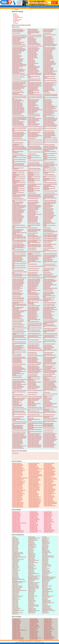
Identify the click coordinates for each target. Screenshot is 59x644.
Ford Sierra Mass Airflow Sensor (18, 284)
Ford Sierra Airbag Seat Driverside (34, 49)
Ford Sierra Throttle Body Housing (49, 384)
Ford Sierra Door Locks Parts (17, 474)
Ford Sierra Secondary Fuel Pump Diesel (35, 335)
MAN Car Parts (45, 575)
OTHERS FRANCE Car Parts (47, 589)
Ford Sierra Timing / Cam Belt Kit (33, 388)
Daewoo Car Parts (45, 546)
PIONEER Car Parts (32, 592)
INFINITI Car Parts (31, 561)
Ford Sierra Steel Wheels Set (33, 362)
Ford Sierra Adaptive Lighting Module (19, 38)
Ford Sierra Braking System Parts (50, 469)
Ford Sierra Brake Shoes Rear (18, 91)
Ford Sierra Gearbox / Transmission (34, 224)
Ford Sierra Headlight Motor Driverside (19, 240)
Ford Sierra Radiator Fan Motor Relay (50, 307)
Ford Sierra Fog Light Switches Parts (19, 481)
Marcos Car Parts (15, 576)
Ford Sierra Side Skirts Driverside (33, 344)
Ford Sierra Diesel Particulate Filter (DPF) (35, 136)
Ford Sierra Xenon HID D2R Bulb (49, 447)
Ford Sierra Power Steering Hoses (34, 298)
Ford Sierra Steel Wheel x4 (48, 360)
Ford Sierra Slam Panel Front (33, 347)
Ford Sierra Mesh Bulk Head (48, 284)
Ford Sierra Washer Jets (32, 406)
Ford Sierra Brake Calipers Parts (18, 468)
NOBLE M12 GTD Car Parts (17, 586)
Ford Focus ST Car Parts (48, 520)
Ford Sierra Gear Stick (16, 224)
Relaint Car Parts (15, 595)
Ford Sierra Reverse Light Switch (18, 312)
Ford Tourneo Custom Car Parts (18, 532)
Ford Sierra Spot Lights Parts (49, 496)
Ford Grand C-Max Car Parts (49, 522)
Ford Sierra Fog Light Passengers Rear (34, 206)
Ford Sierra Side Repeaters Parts (49, 493)
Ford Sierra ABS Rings (47, 33)
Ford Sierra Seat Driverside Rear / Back (50, 322)
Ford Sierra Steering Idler (17, 366)
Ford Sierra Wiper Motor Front (18, 442)
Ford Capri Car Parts (16, 513)
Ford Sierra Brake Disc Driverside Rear (50, 83)
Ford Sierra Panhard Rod (32, 292)
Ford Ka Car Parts (47, 523)
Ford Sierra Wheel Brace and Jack (49, 415)
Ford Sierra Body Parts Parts (49, 467)
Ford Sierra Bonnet (16, 68)
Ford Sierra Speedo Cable (17, 354)
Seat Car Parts (45, 598)
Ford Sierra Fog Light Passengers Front (19, 206)
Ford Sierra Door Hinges (32, 154)
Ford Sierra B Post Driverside (17, 63)
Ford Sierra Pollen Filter (17, 296)
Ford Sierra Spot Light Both (32, 357)
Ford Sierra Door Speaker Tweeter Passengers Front (18, 174)
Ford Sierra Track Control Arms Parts (35, 501)
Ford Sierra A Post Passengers (18, 31)
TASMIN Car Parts (31, 604)
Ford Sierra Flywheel (47, 204)
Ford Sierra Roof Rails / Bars (33, 314)
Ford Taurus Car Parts (33, 530)
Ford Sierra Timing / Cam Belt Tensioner (50, 388)
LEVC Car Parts (31, 571)
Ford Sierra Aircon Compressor (33, 50)
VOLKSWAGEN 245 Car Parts (47, 609)
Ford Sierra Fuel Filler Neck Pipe (18, 212)
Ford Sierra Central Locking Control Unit (50, 106)
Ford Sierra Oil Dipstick (16, 287)
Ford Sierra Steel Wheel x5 (17, 362)
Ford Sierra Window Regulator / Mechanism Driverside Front (48, 424)
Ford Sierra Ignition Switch (17, 260)
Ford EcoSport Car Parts (34, 514)
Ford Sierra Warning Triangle (48, 405)
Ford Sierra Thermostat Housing (49, 383)
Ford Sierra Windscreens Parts (18, 505)
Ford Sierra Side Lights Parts (34, 493)
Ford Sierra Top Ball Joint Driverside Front (20, 390)
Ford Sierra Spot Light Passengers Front (19, 358)
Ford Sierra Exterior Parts (48, 480)
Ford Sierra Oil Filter (47, 287)
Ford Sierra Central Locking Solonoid (49, 109)
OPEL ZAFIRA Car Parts (17, 588)
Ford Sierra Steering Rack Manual (18, 368)
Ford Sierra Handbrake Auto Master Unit (50, 232)
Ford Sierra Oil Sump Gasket (17, 291)
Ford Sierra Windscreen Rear (48, 432)
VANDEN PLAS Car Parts (47, 608)
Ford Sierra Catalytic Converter (18, 105)
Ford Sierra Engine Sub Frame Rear (34, 196)
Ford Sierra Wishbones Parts (34, 507)
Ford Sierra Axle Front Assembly (49, 61)
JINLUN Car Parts (31, 565)
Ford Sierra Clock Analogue (32, 112)
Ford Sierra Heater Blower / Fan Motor (34, 247)
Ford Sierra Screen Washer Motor (18, 320)
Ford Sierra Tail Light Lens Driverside (19, 382)
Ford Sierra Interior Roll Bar (17, 276)
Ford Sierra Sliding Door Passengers (34, 348)
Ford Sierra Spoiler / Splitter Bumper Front (35, 356)
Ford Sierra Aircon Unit (47, 53)
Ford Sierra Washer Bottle (17, 406)
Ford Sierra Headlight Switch (17, 243)
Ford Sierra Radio (15, 309)
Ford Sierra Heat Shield (47, 245)
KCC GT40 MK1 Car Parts (47, 566)
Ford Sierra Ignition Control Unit (33, 259)
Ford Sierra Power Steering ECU (18, 298)
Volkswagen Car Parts (32, 609)
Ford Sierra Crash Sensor (32, 123)
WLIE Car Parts (45, 612)
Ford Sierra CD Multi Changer (48, 105)
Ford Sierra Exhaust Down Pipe (48, 197)
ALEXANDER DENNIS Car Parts (34, 538)
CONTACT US (56, 8)
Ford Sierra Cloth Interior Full (17, 113)
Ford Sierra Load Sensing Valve (18, 281)
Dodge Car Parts (15, 549)
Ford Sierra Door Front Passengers (34, 146)
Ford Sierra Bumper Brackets (17, 94)
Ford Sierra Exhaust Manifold (33, 200)
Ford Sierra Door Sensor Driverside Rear (50, 165)
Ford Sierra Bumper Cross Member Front (35, 94)
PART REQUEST (37, 6)
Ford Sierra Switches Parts (48, 499)
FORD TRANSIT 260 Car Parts (18, 554)
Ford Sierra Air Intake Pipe (17, 43)
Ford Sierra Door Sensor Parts (18, 476)
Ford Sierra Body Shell (47, 67)
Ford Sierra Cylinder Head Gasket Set (19, 133)
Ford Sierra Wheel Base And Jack (49, 411)
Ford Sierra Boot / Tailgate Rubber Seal (50, 71)
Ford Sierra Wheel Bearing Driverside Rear (35, 413)
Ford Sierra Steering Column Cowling (19, 364)
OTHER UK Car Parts (16, 589)
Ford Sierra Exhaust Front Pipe (18, 198)
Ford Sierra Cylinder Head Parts (34, 472)
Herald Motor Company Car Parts (48, 557)
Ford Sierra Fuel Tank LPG (48, 219)
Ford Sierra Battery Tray (32, 65)
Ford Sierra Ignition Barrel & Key (33, 258)
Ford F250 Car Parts (47, 516)
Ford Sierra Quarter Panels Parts (34, 490)
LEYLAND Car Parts (32, 573)
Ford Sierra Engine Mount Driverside (19, 195)
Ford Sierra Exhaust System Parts (34, 480)
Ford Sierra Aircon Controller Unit (18, 51)
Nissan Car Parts (15, 585)
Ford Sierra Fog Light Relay (48, 206)
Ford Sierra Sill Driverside (47, 345)
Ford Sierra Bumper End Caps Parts (19, 470)
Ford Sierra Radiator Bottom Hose (49, 304)
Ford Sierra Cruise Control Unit (33, 125)
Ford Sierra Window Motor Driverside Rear (35, 422)
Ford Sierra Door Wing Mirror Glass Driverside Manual (49, 179)
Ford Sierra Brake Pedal (17, 89)
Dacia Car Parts (15, 546)
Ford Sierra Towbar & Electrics (18, 394)
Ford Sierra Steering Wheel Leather (49, 368)
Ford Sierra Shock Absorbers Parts (18, 493)
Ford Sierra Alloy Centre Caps (33, 54)
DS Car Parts (30, 549)
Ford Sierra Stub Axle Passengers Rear (50, 371)
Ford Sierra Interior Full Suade (48, 274)
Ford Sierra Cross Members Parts (50, 471)
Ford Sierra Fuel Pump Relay (48, 218)
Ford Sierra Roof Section (47, 314)
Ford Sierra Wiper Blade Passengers (49, 440)
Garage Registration (18, 20)
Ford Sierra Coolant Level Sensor (33, 121)
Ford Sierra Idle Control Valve (33, 257)
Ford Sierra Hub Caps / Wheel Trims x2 (19, 256)
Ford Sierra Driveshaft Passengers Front (35, 184)
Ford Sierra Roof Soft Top (17, 315)
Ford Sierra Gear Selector (47, 222)
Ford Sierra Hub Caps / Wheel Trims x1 (50, 255)
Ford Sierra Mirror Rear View (33, 285)
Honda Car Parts (45, 558)
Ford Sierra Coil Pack (31, 117)
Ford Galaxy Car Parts (48, 521)
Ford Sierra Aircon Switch (32, 53)
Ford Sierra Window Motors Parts (34, 503)
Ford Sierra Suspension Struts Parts (35, 499)
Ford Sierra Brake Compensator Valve (19, 83)
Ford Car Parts (31, 552)
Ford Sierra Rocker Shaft (17, 313)
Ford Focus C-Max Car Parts (35, 520)
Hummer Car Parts (45, 559)
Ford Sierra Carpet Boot (47, 103)
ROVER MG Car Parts (46, 597)
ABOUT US (31, 6)
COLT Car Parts (45, 545)
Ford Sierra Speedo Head (47, 354)
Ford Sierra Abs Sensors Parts (34, 463)
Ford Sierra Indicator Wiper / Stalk (33, 268)
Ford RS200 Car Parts (34, 527)
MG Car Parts (15, 580)
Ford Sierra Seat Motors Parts (49, 491)
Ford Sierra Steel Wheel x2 (17, 360)
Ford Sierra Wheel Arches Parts (18, 502)
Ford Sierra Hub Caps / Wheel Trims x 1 (50, 253)
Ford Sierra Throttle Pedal (32, 385)
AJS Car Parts (15, 538)
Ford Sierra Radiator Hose (17, 308)
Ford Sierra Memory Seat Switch (33, 284)
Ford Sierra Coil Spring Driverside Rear (34, 118)
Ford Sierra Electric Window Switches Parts (20, 478)
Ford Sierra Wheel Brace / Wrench (34, 415)
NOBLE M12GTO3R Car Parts (33, 587)
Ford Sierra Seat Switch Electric (49, 325)
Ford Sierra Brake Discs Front (48, 84)
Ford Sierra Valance (31, 402)
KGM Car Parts (31, 567)
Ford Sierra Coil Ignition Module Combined (20, 117)
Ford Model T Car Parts (48, 524)
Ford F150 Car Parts (33, 516)
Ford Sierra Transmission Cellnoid (18, 399)
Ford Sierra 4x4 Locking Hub (17, 29)
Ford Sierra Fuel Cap (47, 208)
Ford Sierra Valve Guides (47, 402)
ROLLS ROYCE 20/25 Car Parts (48, 596)
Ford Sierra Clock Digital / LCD (48, 112)
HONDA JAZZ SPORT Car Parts (18, 559)
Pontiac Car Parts (31, 593)
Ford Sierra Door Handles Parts (49, 473)
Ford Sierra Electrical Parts (33, 478)
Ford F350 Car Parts (16, 517)
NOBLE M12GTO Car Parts (47, 586)
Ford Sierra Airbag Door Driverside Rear (19, 46)
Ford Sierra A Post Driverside (48, 30)
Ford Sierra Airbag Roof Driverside (49, 48)
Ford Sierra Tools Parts (16, 501)
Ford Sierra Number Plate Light (33, 286)
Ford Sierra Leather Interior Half (18, 280)
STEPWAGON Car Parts (46, 600)
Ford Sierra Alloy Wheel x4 (17, 57)
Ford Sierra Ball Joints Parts (33, 467)
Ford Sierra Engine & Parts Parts (49, 478)
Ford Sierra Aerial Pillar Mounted (49, 39)
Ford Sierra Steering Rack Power (33, 368)
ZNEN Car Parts (15, 614)
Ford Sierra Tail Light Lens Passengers (34, 382)
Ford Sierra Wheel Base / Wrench (33, 411)
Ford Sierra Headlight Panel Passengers (19, 241)
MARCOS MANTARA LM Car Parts (34, 576)
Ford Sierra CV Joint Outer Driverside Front (35, 129)
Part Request (17, 16)
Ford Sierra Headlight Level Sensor (34, 238)
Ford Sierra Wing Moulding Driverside (19, 438)
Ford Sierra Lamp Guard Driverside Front (50, 276)
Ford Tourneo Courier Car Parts (49, 531)
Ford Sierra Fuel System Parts (18, 482)
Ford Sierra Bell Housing (47, 65)
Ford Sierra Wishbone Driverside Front (34, 445)
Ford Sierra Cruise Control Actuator (34, 124)
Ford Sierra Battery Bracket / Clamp (49, 64)
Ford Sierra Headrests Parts (33, 486)
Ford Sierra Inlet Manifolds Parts (34, 487)
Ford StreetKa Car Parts (17, 530)
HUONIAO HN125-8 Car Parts (33, 560)
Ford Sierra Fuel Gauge (32, 213)
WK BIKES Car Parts (32, 612)
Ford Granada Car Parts (34, 522)
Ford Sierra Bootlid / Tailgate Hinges (49, 73)
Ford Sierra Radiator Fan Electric (18, 307)
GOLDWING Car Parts (16, 556)
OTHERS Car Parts (32, 589)
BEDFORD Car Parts (46, 540)
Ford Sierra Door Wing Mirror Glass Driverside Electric (34, 179)
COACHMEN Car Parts (32, 545)
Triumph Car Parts (16, 607)
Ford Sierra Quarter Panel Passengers (19, 304)
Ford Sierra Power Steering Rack (33, 299)
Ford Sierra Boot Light (16, 72)
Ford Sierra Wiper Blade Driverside (34, 440)
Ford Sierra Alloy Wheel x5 (32, 57)
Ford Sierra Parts (15, 453)
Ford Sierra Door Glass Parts (34, 473)
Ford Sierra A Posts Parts (17, 463)
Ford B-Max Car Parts (16, 512)
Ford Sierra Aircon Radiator (48, 52)
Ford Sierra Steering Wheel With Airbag (19, 369)
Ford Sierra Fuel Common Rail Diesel (19, 210)
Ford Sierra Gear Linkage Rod (33, 222)
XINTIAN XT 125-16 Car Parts (18, 613)
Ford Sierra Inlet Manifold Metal (18, 270)
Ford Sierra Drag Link (31, 183)
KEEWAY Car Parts (16, 567)
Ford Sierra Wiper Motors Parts (18, 507)
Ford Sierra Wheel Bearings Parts (34, 502)
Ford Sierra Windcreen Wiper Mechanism (50, 418)
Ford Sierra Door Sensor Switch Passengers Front (49, 166)
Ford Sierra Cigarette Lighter (33, 111)
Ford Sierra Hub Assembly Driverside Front (20, 251)
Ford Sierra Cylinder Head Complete (34, 132)
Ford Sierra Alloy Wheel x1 (17, 55)
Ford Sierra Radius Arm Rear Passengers (20, 311)
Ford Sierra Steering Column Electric (34, 364)
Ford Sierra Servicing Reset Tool (18, 336)
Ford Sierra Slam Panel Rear (48, 347)
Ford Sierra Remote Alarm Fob (33, 311)
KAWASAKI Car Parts (32, 566)
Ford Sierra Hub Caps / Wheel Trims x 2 (19, 255)
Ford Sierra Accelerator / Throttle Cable (34, 37)
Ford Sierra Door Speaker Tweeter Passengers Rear (34, 174)
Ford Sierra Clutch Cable (17, 114)
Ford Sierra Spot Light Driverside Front (50, 357)
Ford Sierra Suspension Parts (17, 499)
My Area (16, 19)
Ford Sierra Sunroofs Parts (48, 498)
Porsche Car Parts (45, 593)
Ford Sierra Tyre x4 (46, 401)
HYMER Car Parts (45, 560)
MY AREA (53, 6)
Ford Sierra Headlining (47, 243)
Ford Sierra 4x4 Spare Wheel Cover (49, 29)
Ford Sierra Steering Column (17, 363)
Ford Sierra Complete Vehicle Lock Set (50, 120)
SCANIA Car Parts (31, 598)
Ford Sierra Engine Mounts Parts (18, 479)
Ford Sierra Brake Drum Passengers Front (20, 86)
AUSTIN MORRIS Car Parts (33, 540)
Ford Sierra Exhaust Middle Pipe (33, 202)
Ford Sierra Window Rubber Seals (49, 428)
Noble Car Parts (45, 585)
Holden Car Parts (31, 558)
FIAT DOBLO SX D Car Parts (17, 552)
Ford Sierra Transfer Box (47, 398)
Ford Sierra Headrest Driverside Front (34, 244)
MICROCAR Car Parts (46, 580)
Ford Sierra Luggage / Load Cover (33, 283)
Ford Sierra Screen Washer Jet (48, 318)
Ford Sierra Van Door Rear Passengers (50, 404)
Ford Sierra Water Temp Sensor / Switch (35, 407)
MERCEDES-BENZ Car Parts (47, 579)
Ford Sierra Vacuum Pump (17, 402)
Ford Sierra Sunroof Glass (17, 376)
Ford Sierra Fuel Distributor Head (18, 211)
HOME (28, 6)
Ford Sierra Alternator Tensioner (18, 59)
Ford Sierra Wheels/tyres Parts (18, 503)
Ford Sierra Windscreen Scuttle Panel (19, 434)
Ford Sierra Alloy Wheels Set (48, 57)
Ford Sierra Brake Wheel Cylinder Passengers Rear (33, 93)
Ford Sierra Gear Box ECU (32, 221)
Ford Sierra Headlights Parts (17, 486)
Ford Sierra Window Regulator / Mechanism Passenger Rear (48, 426)
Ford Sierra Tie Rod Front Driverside (34, 386)
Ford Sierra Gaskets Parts (48, 482)
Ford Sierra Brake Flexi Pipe (48, 86)
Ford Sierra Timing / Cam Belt (18, 388)
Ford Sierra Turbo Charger (48, 399)
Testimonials (17, 21)
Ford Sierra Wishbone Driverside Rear (50, 445)
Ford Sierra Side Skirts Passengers (49, 344)
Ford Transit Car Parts (33, 532)
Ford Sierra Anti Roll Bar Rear (18, 60)
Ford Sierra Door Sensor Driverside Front (35, 165)
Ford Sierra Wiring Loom (17, 445)
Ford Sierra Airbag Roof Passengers (19, 49)
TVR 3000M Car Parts (46, 607)
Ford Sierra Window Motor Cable (49, 420)
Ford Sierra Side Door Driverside (33, 340)
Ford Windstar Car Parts (48, 532)
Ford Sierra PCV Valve (47, 295)
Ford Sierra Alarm (15, 54)
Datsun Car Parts (31, 548)
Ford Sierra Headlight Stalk (48, 241)
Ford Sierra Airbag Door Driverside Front (50, 44)
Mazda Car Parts (15, 577)
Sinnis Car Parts (31, 599)
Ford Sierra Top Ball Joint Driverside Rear (35, 390)
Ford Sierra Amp (30, 59)
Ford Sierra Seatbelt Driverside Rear (49, 330)
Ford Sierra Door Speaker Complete (34, 168)
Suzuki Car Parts (15, 603)
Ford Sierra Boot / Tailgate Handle (33, 71)
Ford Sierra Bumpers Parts (33, 470)
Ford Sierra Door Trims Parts (49, 476)
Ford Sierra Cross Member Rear (18, 124)
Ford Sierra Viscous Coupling (17, 405)
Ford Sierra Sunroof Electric (32, 374)
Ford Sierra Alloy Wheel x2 (32, 55)
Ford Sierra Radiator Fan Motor (33, 307)
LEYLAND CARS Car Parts (47, 573)
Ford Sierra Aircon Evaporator (33, 51)
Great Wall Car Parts (32, 556)
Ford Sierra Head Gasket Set (17, 236)
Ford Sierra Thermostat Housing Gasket (19, 384)
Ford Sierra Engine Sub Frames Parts (50, 479)
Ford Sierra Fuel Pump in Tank (33, 218)
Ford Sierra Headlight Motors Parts (35, 485)
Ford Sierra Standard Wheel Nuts (49, 358)
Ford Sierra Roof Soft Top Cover (49, 315)
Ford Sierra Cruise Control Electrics (49, 124)
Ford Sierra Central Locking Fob (33, 107)
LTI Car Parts (30, 575)
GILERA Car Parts (31, 555)
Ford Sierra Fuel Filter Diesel (33, 212)
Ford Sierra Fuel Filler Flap (48, 211)
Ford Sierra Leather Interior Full (48, 279)
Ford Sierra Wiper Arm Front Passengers (50, 439)
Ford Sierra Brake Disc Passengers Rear (35, 84)
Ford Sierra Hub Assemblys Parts (49, 486)
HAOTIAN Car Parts (32, 557)
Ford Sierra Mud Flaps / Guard (18, 286)
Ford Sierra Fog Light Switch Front (18, 208)
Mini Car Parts (31, 581)
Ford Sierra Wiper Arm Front (17, 439)
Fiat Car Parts (31, 551)
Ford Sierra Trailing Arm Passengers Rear (35, 398)
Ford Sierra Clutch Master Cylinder (34, 114)
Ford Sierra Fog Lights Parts (33, 481)
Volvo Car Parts (15, 612)
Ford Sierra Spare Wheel (17, 349)
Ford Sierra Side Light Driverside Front (19, 342)
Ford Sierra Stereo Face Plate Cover (34, 370)
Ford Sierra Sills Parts (48, 495)
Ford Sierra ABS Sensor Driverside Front (19, 35)
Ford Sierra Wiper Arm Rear (17, 440)
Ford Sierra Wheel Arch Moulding (18, 411)
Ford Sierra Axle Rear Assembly (49, 62)
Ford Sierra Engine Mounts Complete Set (50, 195)
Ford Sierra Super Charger (17, 377)
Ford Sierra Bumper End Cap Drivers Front (20, 96)
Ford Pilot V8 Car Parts (16, 526)
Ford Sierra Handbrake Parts (17, 485)
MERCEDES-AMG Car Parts (33, 579)
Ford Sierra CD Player (31, 106)
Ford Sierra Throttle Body (32, 384)
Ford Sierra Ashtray (46, 60)
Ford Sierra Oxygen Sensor (48, 291)
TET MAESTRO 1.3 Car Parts (33, 605)
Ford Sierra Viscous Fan (32, 405)
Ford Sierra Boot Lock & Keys (33, 72)
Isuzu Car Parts (15, 563)
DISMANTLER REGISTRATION (45, 6)
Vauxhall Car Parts (16, 609)
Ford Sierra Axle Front (31, 61)
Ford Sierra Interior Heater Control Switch (20, 275)
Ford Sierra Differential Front (17, 137)
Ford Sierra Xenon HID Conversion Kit (34, 447)
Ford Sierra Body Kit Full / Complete (34, 67)
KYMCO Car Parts (31, 569)
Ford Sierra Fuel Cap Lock (17, 209)
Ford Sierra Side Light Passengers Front (35, 342)
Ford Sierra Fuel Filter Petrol (17, 213)
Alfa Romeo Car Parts (46, 538)
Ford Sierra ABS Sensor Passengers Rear (20, 37)
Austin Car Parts (15, 540)
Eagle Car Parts (45, 549)
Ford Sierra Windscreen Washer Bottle (34, 434)
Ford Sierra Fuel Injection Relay (49, 213)
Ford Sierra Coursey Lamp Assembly (49, 121)
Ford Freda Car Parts (16, 521)
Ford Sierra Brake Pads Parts (17, 469)
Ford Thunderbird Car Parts (49, 530)
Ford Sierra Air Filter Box (32, 41)
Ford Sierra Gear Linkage (17, 222)
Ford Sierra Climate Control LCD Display (50, 111)
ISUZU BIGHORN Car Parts (33, 563)
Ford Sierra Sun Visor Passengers (49, 373)
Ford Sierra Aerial (31, 38)
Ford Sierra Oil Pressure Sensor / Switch (50, 288)
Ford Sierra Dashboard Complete (49, 133)
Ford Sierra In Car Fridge (47, 260)
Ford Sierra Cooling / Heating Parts (35, 471)
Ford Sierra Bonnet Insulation (48, 69)
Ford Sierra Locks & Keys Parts (34, 489)
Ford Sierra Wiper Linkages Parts (49, 506)
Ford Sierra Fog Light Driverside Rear (34, 205)
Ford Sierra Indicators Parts (17, 487)
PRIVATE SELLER (42, 8)
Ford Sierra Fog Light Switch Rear (33, 208)
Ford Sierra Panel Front (16, 292)
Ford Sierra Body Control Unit (17, 67)
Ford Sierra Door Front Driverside (49, 144)
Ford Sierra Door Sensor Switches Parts (35, 476)
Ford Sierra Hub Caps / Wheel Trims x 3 (35, 255)
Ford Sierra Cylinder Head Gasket (49, 132)
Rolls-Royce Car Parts (16, 597)
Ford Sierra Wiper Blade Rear (18, 441)
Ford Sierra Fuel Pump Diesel (33, 216)
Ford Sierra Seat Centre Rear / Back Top (50, 320)
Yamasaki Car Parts (46, 613)
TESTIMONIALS (48, 8)
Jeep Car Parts (15, 565)
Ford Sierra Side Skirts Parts (17, 495)
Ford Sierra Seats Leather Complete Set (50, 333)
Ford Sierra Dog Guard (32, 138)
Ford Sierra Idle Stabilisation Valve (49, 257)
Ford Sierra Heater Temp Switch (18, 250)
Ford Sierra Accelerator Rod (48, 37)
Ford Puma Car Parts (48, 526)
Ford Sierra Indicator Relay (32, 264)
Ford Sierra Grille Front (16, 232)
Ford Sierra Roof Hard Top (32, 313)
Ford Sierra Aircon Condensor (48, 50)
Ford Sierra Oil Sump (31, 289)
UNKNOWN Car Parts (32, 608)
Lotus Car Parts (15, 575)
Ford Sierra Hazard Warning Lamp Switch (50, 235)
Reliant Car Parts (31, 595)
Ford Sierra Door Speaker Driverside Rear (20, 170)
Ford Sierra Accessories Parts (18, 464)
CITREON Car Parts (46, 544)
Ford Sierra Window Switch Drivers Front (19, 430)
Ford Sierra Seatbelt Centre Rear (18, 330)
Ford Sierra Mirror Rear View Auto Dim (50, 285)
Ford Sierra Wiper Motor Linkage (33, 442)
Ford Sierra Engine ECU (32, 193)
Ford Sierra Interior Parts (48, 487)
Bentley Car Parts (15, 541)
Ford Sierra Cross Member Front (49, 123)
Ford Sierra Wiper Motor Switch (33, 444)
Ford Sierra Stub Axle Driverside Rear (19, 371)
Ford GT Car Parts (33, 523)
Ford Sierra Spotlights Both (32, 358)
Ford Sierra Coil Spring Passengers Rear (19, 120)
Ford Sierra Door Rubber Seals (48, 164)
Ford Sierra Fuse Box (47, 220)
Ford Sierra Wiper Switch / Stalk (49, 444)
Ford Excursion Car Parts (34, 515)
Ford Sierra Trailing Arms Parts (49, 501)
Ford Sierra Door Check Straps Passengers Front (18, 144)
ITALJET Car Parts (45, 563)
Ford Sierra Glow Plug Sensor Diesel (34, 230)
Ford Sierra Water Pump (47, 406)
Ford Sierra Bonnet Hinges (32, 69)
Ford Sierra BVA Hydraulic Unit (33, 101)
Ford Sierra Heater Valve (32, 250)
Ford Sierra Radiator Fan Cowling (49, 306)
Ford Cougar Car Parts (48, 513)
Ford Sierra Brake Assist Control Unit (34, 79)
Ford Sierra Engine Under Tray (48, 196)
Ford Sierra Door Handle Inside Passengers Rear (18, 152)
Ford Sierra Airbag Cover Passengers (34, 44)
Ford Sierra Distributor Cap (17, 138)
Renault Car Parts (45, 595)
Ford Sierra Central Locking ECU (18, 107)
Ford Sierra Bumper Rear (47, 100)
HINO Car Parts (15, 558)
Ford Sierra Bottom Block (17, 79)
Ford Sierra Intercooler (47, 272)
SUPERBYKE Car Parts (46, 602)
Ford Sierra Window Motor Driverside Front (20, 422)
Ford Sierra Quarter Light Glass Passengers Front (18, 302)
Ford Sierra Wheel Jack (16, 418)
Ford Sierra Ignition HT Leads (48, 259)
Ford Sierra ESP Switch (16, 197)
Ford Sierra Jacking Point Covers (33, 276)
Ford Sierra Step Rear (47, 369)
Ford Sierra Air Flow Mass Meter (49, 41)
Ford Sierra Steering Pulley (17, 367)
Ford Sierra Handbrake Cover (48, 233)
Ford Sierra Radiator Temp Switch (33, 308)
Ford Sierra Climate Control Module (19, 112)
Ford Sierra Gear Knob (47, 221)
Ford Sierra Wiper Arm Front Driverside (34, 439)
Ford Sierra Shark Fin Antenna (33, 336)
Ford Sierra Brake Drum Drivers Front (34, 85)
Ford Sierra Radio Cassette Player (34, 309)
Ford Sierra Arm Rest (31, 60)
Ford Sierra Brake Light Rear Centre (19, 87)
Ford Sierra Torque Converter (33, 392)
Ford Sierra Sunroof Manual (32, 376)
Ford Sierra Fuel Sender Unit (17, 219)
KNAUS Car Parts (15, 568)
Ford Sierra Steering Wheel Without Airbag (35, 369)
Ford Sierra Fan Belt (16, 204)
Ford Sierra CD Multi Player (17, 106)
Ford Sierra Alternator (16, 58)
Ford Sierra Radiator (31, 304)
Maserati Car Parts (45, 576)
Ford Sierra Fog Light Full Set (48, 205)
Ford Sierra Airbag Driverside (17, 48)
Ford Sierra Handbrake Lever (17, 235)
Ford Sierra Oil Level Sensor (32, 288)
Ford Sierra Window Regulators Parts (50, 503)
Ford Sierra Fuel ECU (31, 211)
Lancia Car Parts (31, 570)
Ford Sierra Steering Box (47, 362)
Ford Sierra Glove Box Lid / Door (18, 229)
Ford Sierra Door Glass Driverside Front (19, 147)
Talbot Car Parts (15, 604)
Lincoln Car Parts (15, 574)
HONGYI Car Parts (31, 559)
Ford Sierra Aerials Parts (33, 464)
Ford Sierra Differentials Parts (18, 473)
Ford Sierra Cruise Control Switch (18, 125)
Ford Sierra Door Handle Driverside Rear (50, 148)
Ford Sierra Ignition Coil (47, 258)
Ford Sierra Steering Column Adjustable (34, 363)
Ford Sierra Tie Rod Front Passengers (50, 386)
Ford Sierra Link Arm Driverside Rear (34, 280)
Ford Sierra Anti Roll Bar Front (48, 59)
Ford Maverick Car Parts (34, 524)
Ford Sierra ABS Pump (16, 33)
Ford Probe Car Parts (33, 526)
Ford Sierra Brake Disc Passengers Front (20, 84)
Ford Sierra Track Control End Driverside (35, 396)
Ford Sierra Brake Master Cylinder (18, 88)
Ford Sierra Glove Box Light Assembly (34, 229)
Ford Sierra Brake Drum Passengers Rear (35, 86)
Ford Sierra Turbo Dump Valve (18, 400)
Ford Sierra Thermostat (32, 383)
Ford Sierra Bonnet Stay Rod (48, 70)
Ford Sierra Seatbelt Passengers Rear (34, 331)
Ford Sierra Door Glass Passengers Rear (20, 148)
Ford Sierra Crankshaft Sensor (18, 123)
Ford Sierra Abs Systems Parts (49, 463)
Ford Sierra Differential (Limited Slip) (49, 136)
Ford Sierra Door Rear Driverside (33, 162)
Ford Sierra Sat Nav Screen (48, 317)
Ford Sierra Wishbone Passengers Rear (35, 446)
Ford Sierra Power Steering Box (33, 296)
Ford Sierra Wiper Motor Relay (18, 444)
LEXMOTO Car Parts (46, 571)
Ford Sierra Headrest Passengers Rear (34, 245)
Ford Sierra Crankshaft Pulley (48, 122)
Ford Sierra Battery (31, 64)
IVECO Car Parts (15, 564)
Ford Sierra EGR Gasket (32, 185)
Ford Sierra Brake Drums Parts (49, 468)
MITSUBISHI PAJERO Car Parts (34, 583)
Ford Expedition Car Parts (48, 515)
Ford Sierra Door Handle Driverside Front (35, 148)
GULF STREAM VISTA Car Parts (48, 556)
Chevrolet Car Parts (16, 544)
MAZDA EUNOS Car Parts (33, 577)
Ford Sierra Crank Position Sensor (18, 122)
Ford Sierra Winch (31, 418)
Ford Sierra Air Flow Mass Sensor (18, 42)
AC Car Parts (44, 537)
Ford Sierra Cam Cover (47, 101)
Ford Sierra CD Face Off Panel (33, 105)
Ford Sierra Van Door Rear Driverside (34, 404)
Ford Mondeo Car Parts (16, 525)
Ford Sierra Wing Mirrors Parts (34, 505)
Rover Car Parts (31, 597)
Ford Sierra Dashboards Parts (49, 472)
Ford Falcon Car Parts (48, 517)
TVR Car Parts (31, 607)
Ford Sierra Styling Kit (16, 373)
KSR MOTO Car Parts (46, 568)
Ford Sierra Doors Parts (17, 477)
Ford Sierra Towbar (46, 392)
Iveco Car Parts (31, 564)
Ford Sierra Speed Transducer (48, 352)
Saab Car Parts (15, 598)
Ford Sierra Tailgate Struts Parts (34, 500)
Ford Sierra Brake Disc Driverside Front (34, 83)
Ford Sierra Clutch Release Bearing (34, 116)
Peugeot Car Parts (45, 590)
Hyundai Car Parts (16, 561)
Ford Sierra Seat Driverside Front (33, 322)
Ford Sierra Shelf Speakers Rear (49, 336)
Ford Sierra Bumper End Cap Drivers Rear (35, 96)
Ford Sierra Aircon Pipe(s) (47, 51)
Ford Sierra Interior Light (47, 275)
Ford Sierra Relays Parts (33, 491)
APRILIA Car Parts (16, 539)
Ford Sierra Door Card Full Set (18, 142)
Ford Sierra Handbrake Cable (33, 233)
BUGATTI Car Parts (16, 542)
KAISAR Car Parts (16, 566)
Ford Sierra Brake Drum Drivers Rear (49, 85)
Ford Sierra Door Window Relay (49, 174)
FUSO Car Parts (45, 554)
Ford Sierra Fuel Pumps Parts (49, 481)
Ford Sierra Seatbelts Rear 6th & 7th (34, 333)
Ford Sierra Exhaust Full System (33, 198)
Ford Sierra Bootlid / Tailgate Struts (18, 77)
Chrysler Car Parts (31, 544)
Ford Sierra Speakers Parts (33, 496)
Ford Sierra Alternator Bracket (33, 58)
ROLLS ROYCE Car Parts (33, 596)
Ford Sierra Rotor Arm (16, 317)
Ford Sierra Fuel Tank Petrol (17, 220)
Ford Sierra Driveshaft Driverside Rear (19, 184)
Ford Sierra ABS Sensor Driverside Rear (35, 35)
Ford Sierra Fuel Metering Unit (18, 215)
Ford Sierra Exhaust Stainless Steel (49, 203)
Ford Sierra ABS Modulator (48, 31)
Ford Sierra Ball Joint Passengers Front (19, 64)
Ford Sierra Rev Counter (47, 311)
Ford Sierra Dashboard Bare (32, 133)
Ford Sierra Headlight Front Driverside (50, 236)
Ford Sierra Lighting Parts (48, 488)
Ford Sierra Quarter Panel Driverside (49, 302)
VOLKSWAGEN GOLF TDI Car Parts (49, 611)
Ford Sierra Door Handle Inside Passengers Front (48, 150)
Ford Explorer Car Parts (17, 516)
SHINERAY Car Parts (16, 599)
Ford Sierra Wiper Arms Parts (17, 506)
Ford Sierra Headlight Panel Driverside (50, 240)
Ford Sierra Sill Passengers (17, 347)
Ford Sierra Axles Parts (48, 466)
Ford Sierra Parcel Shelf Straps (48, 294)
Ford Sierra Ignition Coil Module (18, 259)
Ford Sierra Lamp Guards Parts (18, 488)
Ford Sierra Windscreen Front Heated (19, 432)
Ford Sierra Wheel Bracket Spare (18, 417)
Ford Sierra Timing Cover (32, 389)
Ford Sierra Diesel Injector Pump (18, 136)
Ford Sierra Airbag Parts (48, 464)
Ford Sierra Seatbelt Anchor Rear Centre (50, 328)
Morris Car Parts (15, 584)
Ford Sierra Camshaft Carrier (33, 102)
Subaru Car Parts (15, 602)
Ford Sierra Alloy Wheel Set (48, 54)
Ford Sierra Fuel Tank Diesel (33, 219)
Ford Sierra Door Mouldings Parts (50, 474)
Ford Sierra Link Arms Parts (17, 489)
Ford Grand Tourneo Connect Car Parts (19, 523)
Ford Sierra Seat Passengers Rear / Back (35, 325)
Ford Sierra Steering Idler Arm (33, 366)
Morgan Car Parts (45, 583)
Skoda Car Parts (45, 599)
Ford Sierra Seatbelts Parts (17, 492)
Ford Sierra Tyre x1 (46, 400)
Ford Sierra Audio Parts (33, 466)
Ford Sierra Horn (46, 250)
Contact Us (16, 23)
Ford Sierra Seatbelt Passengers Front (19, 331)
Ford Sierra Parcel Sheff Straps (18, 294)
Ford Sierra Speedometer (17, 356)
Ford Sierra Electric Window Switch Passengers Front (34, 189)
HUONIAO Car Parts (16, 560)
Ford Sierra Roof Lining (47, 313)
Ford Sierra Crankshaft (31, 122)
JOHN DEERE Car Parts (46, 565)
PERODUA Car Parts (32, 590)
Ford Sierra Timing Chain (17, 389)
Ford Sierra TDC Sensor (17, 383)
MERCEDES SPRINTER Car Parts (18, 579)
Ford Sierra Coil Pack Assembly (49, 117)
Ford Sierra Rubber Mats (32, 317)
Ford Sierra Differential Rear (32, 137)
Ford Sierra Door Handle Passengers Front (35, 152)
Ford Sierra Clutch (31, 113)
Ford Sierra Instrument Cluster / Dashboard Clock (48, 270)
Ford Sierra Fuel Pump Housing (18, 218)
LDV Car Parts (15, 571)
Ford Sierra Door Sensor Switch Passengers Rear (18, 168)
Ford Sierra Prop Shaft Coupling (18, 300)
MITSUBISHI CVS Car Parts (17, 583)
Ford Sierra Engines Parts (17, 480)
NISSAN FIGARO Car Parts (33, 585)
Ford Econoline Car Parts (17, 514)
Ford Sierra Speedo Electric (32, 354)
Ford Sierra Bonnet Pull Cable (33, 70)
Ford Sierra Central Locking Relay (33, 109)
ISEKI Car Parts (45, 561)
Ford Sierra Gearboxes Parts (34, 483)
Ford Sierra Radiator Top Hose (48, 308)
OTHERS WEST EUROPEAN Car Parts (19, 590)
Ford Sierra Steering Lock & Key (49, 366)
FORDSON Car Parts (32, 554)
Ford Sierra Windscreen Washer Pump (50, 434)
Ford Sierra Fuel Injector (17, 214)
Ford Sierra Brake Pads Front (33, 88)
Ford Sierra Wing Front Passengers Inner (20, 437)
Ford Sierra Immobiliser (32, 260)
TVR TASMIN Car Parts (16, 608)
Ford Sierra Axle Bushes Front (18, 61)
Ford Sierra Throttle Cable (17, 385)
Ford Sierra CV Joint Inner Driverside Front (20, 127)
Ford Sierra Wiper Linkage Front (33, 441)
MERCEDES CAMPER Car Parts (34, 578)
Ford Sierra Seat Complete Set (18, 322)
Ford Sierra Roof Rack (16, 314)
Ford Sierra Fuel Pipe (31, 215)
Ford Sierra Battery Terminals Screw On (19, 65)
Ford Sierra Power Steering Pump (18, 299)
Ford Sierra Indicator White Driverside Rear (35, 266)
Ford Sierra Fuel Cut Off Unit (48, 210)
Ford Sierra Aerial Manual (17, 39)
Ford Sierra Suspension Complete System (20, 379)
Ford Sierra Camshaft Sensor (17, 103)
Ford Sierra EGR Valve (47, 185)
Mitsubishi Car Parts (46, 581)
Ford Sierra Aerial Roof (16, 40)
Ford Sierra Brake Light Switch (33, 87)
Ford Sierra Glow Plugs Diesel (48, 230)
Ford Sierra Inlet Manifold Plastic (33, 270)
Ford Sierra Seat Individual (17, 323)
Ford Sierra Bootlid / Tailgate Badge (19, 73)
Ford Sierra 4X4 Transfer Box (33, 30)
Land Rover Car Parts (46, 570)
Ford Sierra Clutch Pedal (47, 114)
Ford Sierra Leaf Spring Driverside (18, 279)
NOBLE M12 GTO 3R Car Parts (34, 586)
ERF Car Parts (15, 550)
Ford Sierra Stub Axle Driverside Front (50, 370)
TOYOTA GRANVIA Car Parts (33, 606)
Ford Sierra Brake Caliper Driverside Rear (20, 81)
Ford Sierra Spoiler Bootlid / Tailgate (19, 357)
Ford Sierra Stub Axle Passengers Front (34, 371)
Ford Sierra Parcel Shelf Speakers (33, 294)
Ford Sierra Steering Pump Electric (34, 367)
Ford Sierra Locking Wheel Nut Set (34, 281)
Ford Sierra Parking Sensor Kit (33, 295)
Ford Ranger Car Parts (16, 527)
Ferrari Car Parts (15, 551)
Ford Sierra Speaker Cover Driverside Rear (35, 350)
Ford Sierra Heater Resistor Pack (49, 248)
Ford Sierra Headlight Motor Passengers (35, 240)
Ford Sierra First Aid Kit (32, 204)
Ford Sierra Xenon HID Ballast (48, 446)
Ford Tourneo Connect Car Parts (18, 531)
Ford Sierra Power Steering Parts (49, 489)
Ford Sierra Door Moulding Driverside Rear (35, 160)
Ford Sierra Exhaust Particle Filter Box (50, 202)
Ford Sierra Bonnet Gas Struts (48, 68)
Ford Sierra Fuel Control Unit (33, 210)
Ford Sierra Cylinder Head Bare (48, 131)
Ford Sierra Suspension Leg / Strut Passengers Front (49, 379)
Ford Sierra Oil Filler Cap (32, 287)
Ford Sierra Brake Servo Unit (33, 89)
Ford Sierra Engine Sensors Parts (34, 479)
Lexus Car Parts (15, 573)
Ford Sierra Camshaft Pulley (48, 102)
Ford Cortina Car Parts (34, 513)
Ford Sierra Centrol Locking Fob (18, 111)
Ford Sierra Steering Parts (17, 497)
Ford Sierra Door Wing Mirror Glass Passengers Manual (34, 181)
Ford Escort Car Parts (16, 515)
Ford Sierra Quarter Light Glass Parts (19, 490)
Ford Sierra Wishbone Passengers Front (19, 446)
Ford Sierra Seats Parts (33, 492)
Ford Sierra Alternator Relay (48, 58)
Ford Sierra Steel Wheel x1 (48, 359)
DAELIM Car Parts (31, 546)
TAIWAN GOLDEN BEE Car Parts (48, 603)
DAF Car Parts (15, 547)
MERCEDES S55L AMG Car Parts (48, 578)
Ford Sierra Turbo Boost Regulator (34, 399)
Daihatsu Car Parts (45, 547)
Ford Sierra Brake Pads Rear (48, 88)
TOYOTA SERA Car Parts (47, 606)
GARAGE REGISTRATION (34, 8)
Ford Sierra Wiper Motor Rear (48, 442)
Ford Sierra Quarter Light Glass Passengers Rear (33, 302)
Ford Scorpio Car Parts (16, 529)
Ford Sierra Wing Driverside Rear (18, 435)
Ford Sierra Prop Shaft (47, 299)
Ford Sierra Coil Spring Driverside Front (19, 118)
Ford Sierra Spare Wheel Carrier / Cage (34, 349)
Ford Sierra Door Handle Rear (18, 154)
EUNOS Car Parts (31, 550)
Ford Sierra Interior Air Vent (17, 274)
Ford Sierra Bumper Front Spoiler (33, 100)
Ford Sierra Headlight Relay (32, 241)
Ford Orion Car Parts (48, 525)
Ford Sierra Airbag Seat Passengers (49, 49)
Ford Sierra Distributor (47, 137)
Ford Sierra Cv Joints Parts (17, 472)
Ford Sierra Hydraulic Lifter (17, 257)
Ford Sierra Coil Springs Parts (18, 471)
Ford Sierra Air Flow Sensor (48, 42)
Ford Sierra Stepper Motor (17, 370)
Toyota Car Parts (15, 606)
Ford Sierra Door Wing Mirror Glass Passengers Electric (19, 181)
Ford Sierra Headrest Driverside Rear (49, 244)
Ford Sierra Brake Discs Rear (17, 85)
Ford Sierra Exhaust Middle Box (18, 202)
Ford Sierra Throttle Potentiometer (18, 386)
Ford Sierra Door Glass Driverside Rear (34, 147)
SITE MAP (57, 6)
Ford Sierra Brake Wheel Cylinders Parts (36, 469)
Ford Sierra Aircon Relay (17, 53)
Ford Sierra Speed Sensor (32, 352)
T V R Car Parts (31, 603)
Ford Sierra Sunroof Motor (48, 376)
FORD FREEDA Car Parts (47, 552)
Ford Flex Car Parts (47, 519)
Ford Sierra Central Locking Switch (18, 110)
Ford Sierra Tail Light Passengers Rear (50, 382)
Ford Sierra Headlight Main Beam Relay (50, 238)
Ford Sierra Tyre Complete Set (33, 400)
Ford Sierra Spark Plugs (47, 349)
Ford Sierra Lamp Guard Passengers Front (35, 278)
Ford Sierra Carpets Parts (48, 470)
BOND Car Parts (45, 541)
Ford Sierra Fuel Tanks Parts (34, 482)
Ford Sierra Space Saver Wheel (49, 348)
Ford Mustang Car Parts (34, 525)
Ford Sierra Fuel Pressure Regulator (49, 215)
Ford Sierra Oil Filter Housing (17, 288)
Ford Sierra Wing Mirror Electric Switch (50, 437)
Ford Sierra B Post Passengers (33, 63)
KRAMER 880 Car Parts (32, 568)
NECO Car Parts (45, 584)
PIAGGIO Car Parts (16, 592)
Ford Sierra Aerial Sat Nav (48, 40)
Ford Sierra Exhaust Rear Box (18, 203)
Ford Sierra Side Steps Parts (34, 495)
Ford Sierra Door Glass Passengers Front (50, 147)
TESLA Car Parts (15, 605)
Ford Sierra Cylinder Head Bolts (18, 132)
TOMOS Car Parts (45, 605)
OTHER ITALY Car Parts (46, 588)
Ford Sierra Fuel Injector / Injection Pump (35, 214)
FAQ (52, 8)
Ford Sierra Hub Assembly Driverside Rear (35, 251)
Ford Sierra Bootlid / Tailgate (48, 72)
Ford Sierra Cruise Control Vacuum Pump (50, 125)
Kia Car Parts (44, 567)
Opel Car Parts (45, 587)
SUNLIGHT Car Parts (32, 602)
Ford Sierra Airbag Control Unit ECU (19, 44)
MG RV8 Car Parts (31, 580)
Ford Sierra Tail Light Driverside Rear (49, 381)
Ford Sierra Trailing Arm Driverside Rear (19, 398)
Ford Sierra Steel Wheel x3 (32, 360)
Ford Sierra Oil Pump (16, 289)
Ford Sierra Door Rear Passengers (18, 164)
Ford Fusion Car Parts (33, 521)
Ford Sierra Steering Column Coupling (50, 363)
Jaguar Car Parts (45, 564)
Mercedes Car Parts (16, 578)
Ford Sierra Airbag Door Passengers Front (35, 46)
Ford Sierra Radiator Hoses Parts (49, 490)
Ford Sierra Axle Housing (17, 62)
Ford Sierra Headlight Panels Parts (50, 485)
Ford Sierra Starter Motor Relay (33, 359)
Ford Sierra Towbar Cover (32, 394)
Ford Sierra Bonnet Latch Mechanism (19, 70)
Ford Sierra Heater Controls (48, 247)
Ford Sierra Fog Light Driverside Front (19, 205)
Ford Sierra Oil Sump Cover (48, 289)
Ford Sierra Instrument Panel (33, 272)
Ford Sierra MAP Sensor (47, 283)
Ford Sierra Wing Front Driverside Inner (19, 436)
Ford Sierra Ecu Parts (47, 477)
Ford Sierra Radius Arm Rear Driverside (50, 309)
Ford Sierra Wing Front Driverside (33, 435)
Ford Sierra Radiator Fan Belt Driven (34, 306)
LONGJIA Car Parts (45, 574)
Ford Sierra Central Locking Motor (49, 107)
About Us (16, 15)
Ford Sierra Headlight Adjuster (33, 236)
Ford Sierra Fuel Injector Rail (48, 214)
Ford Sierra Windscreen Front (48, 430)
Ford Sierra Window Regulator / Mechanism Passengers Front (18, 428)
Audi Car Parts (45, 539)
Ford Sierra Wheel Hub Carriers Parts (50, 502)
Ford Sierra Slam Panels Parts (18, 496)
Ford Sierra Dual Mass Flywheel (18, 185)
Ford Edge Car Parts (47, 514)
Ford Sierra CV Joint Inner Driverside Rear (35, 127)
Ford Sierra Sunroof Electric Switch (49, 374)
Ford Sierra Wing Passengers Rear (49, 438)
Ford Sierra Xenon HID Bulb (17, 447)
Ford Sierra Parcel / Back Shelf (48, 292)
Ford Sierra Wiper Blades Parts (34, 506)
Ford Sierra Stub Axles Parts (17, 498)
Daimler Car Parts (15, 548)
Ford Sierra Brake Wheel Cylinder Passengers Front (18, 93)
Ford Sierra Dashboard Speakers (18, 135)
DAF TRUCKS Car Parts (32, 547)
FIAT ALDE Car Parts (46, 551)
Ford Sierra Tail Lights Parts (17, 500)
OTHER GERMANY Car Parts (33, 588)
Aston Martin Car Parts (32, 539)
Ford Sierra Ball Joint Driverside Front (50, 63)
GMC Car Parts (45, 555)
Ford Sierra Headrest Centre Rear (18, 244)
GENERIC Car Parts (16, 555)
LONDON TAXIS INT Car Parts (34, 574)
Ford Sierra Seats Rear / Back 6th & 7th (19, 335)
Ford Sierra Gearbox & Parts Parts (18, 483)
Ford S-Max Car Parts (48, 527)
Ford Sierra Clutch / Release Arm (49, 113)
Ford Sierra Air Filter (16, 41)
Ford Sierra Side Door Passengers (49, 340)
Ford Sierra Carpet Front (32, 104)
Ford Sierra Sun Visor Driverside (33, 373)
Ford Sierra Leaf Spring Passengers (34, 279)
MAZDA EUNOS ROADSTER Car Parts (49, 577)
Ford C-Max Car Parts (48, 512)
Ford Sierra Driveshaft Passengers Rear (50, 184)
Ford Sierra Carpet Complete (17, 104)
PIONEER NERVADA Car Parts (48, 592)
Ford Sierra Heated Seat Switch (18, 247)
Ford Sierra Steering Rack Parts (49, 497)
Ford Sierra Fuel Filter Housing (48, 212)
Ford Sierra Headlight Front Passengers (34, 237)
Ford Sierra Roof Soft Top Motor (18, 316)
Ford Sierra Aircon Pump (32, 52)
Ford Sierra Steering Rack (48, 367)
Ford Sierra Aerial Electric (47, 38)
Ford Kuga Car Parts (16, 524)
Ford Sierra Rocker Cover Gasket (49, 312)
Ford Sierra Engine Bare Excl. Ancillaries (50, 191)
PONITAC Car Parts (16, 593)
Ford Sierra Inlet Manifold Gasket (49, 268)
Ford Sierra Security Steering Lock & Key (50, 335)
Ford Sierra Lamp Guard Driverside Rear (19, 278)
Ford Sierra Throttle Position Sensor (49, 385)
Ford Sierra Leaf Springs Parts (34, 488)
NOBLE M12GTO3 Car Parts (17, 587)
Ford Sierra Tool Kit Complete (48, 389)
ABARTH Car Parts (31, 537)
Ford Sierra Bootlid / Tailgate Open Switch (20, 75)
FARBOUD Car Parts (46, 550)
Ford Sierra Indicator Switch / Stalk (49, 264)
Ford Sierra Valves (16, 404)
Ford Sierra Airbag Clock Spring (49, 43)
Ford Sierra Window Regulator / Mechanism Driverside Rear (18, 426)
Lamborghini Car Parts (16, 570)
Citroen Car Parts (15, 545)
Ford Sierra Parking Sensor (17, 295)
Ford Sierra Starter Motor (17, 359)
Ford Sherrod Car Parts (34, 529)
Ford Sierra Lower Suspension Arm (18, 283)
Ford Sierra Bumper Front (17, 100)
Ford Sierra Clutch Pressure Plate (18, 116)
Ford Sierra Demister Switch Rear (33, 135)
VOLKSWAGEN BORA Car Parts (18, 611)
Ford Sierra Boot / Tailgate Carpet (18, 71)
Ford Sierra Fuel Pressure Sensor (18, 216)
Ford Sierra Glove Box (47, 228)
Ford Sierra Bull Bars (47, 93)
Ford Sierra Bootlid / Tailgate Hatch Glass (35, 73)
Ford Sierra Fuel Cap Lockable (33, 209)
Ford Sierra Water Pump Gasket (18, 407)
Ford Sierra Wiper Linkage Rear (49, 441)
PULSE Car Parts (31, 594)
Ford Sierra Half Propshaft (32, 232)
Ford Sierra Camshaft (16, 102)
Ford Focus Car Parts (16, 520)
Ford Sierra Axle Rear (31, 62)
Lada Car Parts (45, 569)
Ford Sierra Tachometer (32, 381)
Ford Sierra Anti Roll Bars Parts (18, 466)
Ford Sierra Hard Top (31, 235)
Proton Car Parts (15, 594)
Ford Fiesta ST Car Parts (34, 519)
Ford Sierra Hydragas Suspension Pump (50, 256)
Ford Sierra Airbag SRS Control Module (19, 50)
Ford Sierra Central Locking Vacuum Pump (35, 110)
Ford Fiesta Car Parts (16, 519)
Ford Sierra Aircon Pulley (17, 52)
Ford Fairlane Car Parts (34, 517)
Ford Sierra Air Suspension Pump (33, 43)
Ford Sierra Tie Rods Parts (48, 500)
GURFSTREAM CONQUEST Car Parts (19, 557)
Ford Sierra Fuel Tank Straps (33, 220)
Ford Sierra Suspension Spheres (18, 381)
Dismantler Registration (19, 17)
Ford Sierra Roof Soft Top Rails (33, 316)
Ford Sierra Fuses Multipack (17, 221)
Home (13, 10)
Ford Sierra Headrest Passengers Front (19, 245)
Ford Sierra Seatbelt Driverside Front (34, 330)
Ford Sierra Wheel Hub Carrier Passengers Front (48, 417)
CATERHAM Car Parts (46, 542)
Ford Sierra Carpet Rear (47, 104)
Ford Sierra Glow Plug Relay (17, 230)
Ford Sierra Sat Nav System (32, 318)
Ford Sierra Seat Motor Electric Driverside (35, 323)
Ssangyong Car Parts (32, 600)
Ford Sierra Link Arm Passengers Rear (50, 280)
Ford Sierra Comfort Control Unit (33, 120)
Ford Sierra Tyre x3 (31, 401)
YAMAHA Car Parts (31, 613)
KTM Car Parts (15, 569)
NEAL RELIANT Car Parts (33, 584)
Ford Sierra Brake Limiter (47, 87)
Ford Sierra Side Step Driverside (18, 345)
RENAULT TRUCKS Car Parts (18, 596)
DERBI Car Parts (45, 548)
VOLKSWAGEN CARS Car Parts (34, 611)
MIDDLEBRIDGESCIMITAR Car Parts (19, 581)
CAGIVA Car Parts (31, 542)
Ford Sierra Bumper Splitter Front (18, 101)
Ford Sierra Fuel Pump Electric (48, 216)
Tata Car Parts (45, 604)
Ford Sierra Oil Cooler (47, 286)
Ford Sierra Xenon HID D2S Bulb (18, 448)
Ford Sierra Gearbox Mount (32, 228)
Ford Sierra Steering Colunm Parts (35, 497)
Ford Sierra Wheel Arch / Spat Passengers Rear (48, 409)
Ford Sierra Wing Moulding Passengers (34, 438)
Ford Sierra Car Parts (25, 25)
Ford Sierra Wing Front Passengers (49, 436)
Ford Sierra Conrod (16, 121)
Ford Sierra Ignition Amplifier (17, 258)
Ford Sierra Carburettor (32, 103)
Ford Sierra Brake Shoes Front (48, 89)
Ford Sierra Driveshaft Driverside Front (50, 183)
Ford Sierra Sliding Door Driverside (18, 348)
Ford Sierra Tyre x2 (16, 401)
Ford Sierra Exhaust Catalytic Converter (34, 197)
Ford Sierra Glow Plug (47, 229)
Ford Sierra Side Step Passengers (33, 345)
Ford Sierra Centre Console (48, 110)
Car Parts (14, 537)
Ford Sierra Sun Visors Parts (34, 498)
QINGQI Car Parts (45, 594)
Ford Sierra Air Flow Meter (32, 42)
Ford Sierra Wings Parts (48, 505)
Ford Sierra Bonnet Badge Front (33, 68)
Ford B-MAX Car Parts (34, 512)
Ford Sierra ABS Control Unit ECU (33, 31)
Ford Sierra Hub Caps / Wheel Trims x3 (34, 256)
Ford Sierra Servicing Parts (48, 492)
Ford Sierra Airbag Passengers (33, 48)
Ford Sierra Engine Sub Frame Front (19, 196)
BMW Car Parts (31, 541)
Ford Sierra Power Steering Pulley (49, 298)
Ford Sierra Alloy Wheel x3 (48, 55)
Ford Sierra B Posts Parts (17, 467)
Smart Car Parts (15, 600)
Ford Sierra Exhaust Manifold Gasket (49, 200)
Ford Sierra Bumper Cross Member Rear (50, 94)
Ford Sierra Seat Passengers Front (18, 325)
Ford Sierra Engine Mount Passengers (34, 195)
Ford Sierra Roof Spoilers (47, 316)
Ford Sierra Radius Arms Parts (18, 491)
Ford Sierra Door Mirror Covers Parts (35, 474)
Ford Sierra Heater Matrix (32, 248)
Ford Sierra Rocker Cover (32, 312)
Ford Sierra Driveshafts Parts (34, 477)
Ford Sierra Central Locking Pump (18, 109)
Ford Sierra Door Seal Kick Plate (18, 165)
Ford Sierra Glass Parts (48, 483)
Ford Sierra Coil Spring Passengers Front (50, 118)
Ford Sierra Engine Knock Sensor (49, 193)
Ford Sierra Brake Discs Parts (34, 468)
